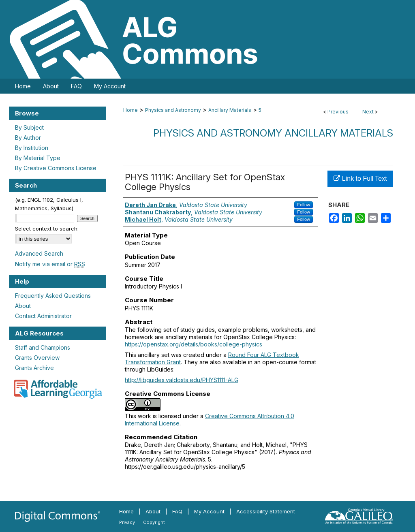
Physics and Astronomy (173, 110)
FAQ (177, 511)
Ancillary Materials (230, 110)
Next (368, 112)
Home (130, 110)
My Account (209, 511)
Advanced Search (39, 253)
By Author (28, 138)
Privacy (127, 522)
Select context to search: (47, 229)
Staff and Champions (43, 347)
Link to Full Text (360, 178)
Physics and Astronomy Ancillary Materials (273, 133)
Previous (338, 112)
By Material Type (38, 158)
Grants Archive (34, 368)
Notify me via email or (50, 264)
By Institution (32, 148)
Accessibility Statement (266, 511)
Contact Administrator (43, 316)
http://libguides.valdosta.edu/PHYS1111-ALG (182, 380)
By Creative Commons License (56, 168)
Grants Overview (37, 358)
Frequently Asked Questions (53, 296)
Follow (304, 205)
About (23, 306)
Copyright (154, 522)
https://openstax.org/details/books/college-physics (194, 344)
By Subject (29, 127)
